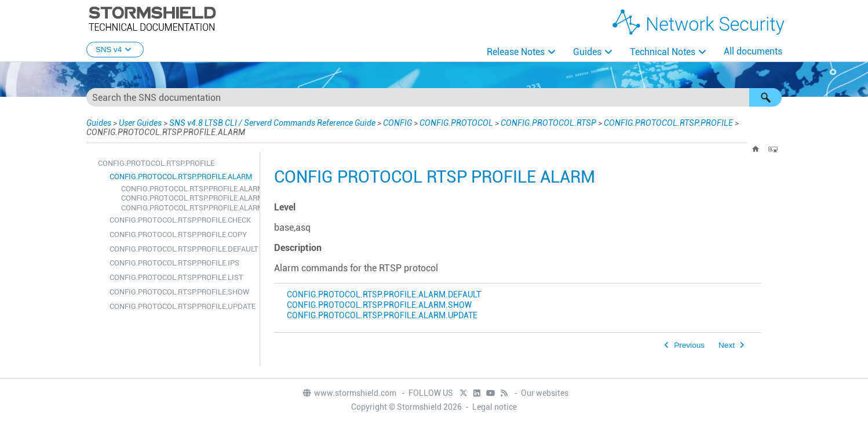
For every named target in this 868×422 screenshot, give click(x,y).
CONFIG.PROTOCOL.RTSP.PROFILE (668, 123)
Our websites (545, 393)
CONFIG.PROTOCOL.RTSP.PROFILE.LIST (176, 277)
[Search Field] (434, 97)
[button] (765, 97)
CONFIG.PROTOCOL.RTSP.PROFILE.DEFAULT (182, 249)
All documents (753, 51)
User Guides (140, 123)
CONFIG (397, 123)
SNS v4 (115, 50)
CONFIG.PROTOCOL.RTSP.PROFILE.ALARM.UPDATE (187, 208)
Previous (689, 345)
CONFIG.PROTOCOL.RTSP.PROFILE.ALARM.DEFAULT (187, 189)
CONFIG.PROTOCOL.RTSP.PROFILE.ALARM (181, 177)
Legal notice (495, 407)
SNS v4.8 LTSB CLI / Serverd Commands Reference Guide (272, 123)
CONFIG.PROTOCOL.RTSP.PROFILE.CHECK (180, 220)
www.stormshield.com (349, 393)
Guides (587, 52)
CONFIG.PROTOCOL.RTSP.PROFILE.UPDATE (182, 306)
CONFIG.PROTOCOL (456, 123)
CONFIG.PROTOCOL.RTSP (548, 123)
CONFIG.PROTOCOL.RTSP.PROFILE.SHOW (179, 292)
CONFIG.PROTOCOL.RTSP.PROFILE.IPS (174, 263)
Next (727, 345)
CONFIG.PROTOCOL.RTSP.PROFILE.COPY (178, 234)
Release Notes (516, 52)
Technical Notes (663, 52)
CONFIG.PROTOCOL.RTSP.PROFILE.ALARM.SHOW (187, 198)
